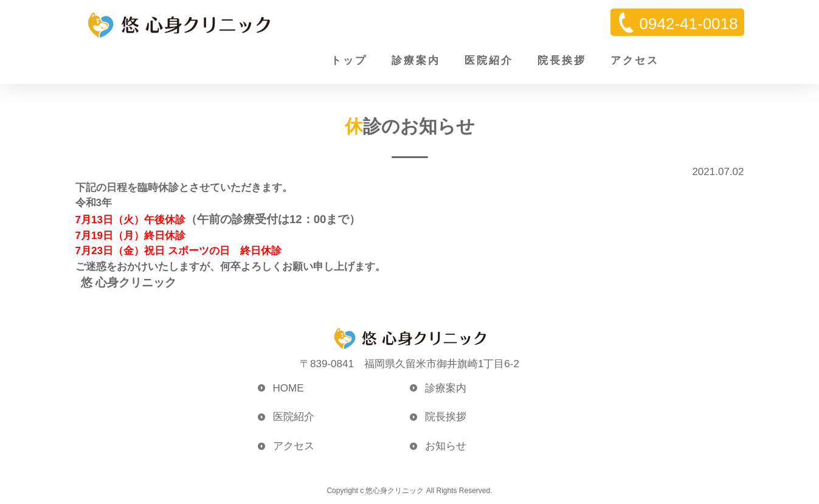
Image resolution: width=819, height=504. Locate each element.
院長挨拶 (562, 60)
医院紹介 (489, 60)
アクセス (635, 60)
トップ (349, 60)
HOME (289, 388)
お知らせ (446, 446)
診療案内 (416, 60)
